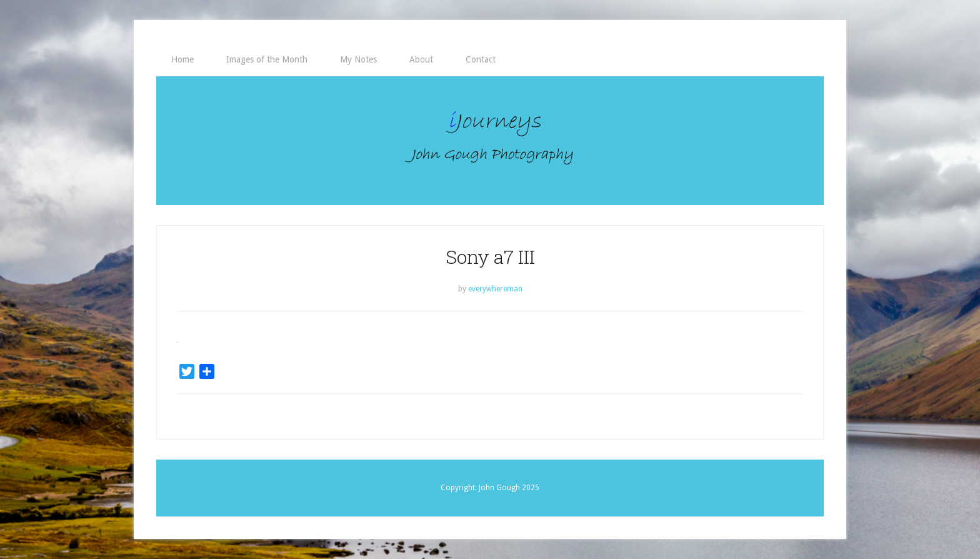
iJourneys (490, 141)
